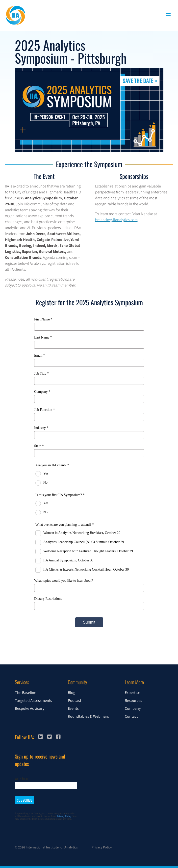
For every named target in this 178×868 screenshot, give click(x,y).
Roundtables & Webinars (88, 716)
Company (133, 709)
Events (73, 709)
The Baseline (25, 693)
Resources (133, 701)
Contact (131, 716)
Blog (72, 693)
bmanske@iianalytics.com (116, 220)
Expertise (132, 693)
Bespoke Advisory (30, 709)
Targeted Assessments (33, 701)
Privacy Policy (102, 847)
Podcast (75, 701)
